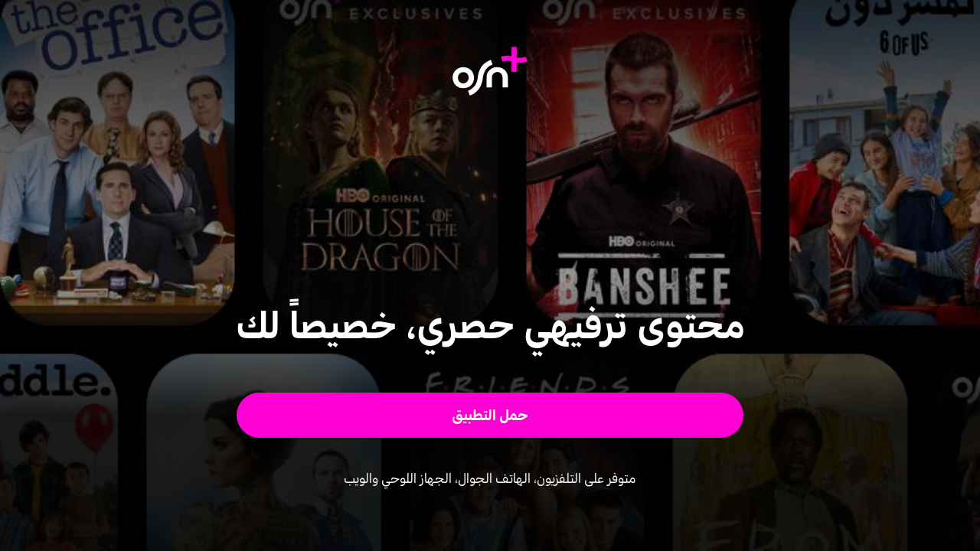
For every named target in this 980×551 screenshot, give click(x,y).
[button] (490, 415)
